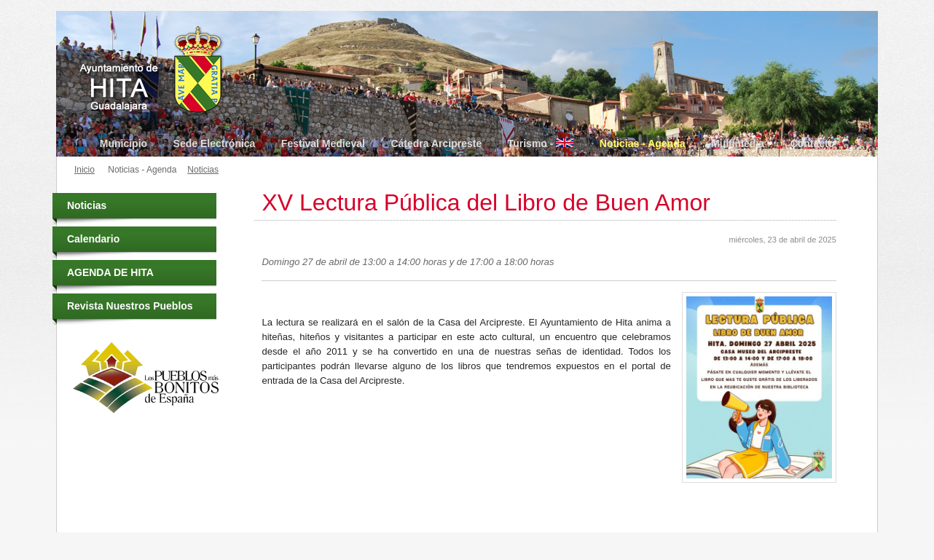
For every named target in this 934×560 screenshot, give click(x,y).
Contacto (813, 143)
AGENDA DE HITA (110, 272)
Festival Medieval (323, 143)
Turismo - (541, 143)
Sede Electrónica (215, 143)
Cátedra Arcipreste (436, 143)
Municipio (123, 143)
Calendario (93, 239)
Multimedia (738, 143)
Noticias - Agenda (643, 143)
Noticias (203, 170)
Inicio (85, 170)
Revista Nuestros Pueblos (130, 306)
